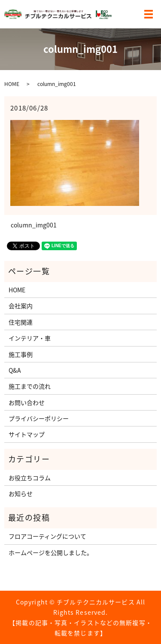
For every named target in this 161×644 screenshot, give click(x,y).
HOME (12, 84)
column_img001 (34, 225)
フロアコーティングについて (47, 536)
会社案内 (21, 306)
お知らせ (21, 494)
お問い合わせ (27, 402)
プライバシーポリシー (39, 418)
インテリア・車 (30, 338)
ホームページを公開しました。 (51, 552)
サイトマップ (27, 434)
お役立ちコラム (30, 478)
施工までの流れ (30, 386)
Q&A (15, 370)
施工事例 (21, 354)
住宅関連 (21, 322)
